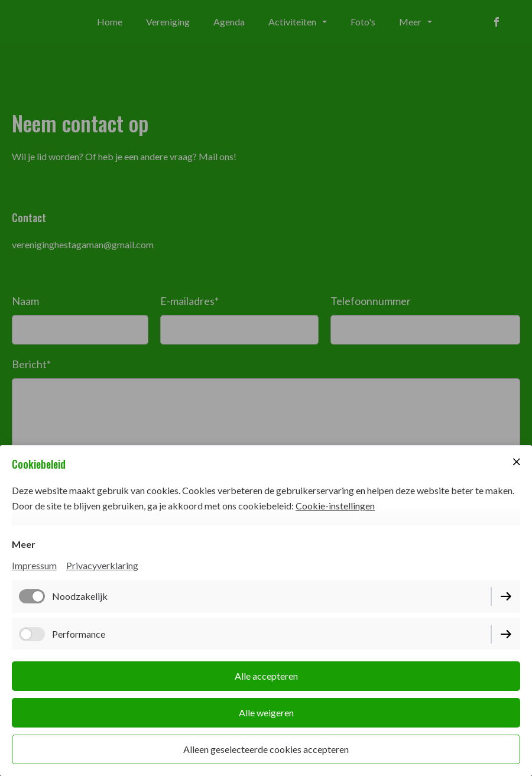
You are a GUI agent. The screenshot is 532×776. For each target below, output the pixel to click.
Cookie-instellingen (335, 506)
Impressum (34, 565)
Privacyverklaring (102, 565)
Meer (24, 544)
